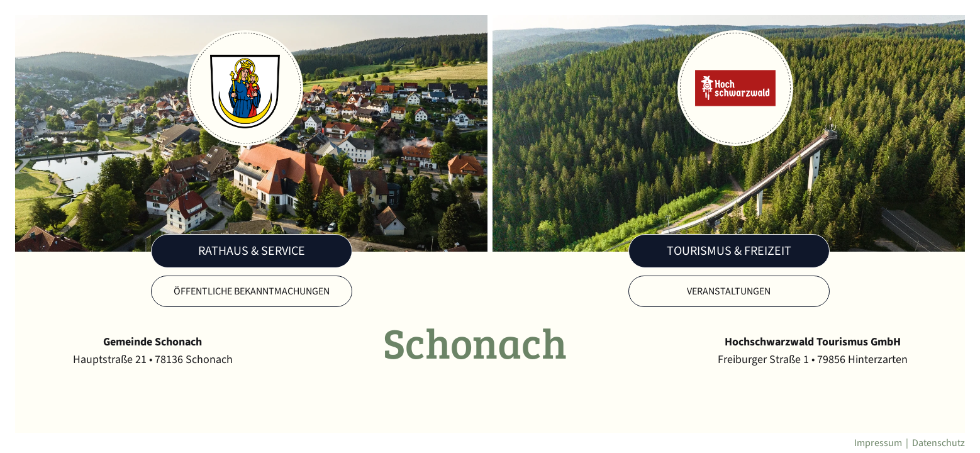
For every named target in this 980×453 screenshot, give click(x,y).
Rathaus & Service (252, 251)
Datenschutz (938, 443)
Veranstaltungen (729, 291)
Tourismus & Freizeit (729, 251)
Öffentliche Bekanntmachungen (252, 291)
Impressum (878, 443)
